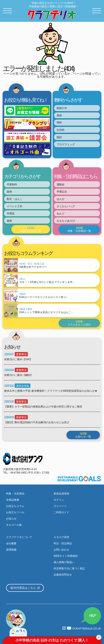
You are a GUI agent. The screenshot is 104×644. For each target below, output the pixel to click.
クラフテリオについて (19, 537)
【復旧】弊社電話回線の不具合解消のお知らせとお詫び (37, 422)
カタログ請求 (61, 537)
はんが (61, 199)
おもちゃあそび (66, 221)
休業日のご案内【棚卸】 (18, 375)
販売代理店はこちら (25, 588)
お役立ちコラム (15, 506)
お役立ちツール (15, 512)
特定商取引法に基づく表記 (69, 568)
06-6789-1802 (19, 473)
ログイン (59, 500)
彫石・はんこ (15, 199)
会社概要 (11, 543)
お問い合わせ (61, 550)
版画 (9, 192)
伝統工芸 (40, 264)
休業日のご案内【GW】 (18, 359)
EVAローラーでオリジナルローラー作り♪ (43, 297)
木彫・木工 (27, 264)
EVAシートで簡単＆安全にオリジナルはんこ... (46, 312)
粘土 (23, 279)
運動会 (61, 185)
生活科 (61, 130)
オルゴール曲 (14, 525)
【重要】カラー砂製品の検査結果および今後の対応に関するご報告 (43, 407)
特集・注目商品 (15, 494)
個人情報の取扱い (64, 562)
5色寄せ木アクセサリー (33, 267)
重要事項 (21, 354)
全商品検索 (13, 500)
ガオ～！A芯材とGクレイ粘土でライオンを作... (47, 282)
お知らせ (11, 519)
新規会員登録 (61, 494)
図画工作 (62, 108)
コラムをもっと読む (79, 323)
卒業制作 (12, 185)
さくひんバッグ (66, 206)
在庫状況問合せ (63, 575)
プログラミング (66, 144)
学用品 (11, 213)
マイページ (60, 506)
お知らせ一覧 (83, 435)
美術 (59, 115)
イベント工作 (15, 206)
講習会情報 (23, 386)
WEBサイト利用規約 (66, 556)
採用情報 (11, 550)
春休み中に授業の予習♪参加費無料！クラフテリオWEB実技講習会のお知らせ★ (51, 391)
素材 (9, 221)
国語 (59, 137)
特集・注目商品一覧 (79, 229)
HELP (92, 616)
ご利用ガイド (61, 512)
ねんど (61, 213)
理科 (59, 123)
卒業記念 (62, 192)
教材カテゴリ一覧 (31, 229)
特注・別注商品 (63, 543)
